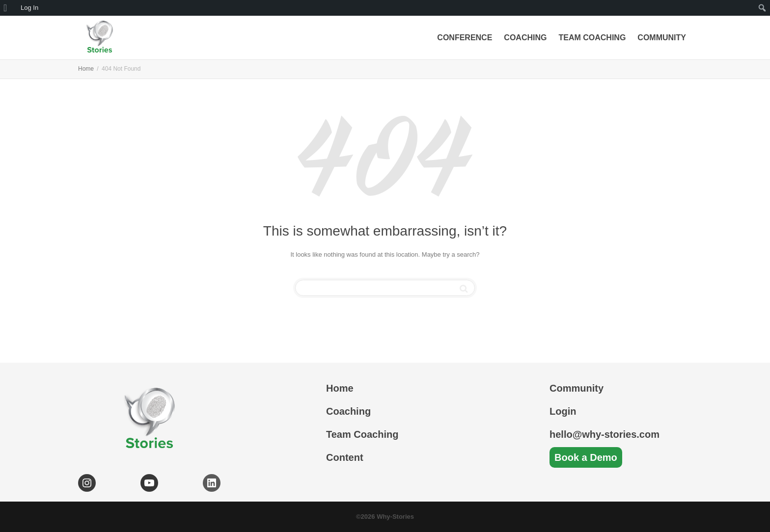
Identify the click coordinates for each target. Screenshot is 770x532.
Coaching (525, 38)
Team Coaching (592, 38)
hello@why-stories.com (605, 434)
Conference (465, 38)
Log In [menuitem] (29, 8)
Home (340, 388)
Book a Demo (586, 457)
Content (345, 457)
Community (662, 38)
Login (563, 411)
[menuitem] (9, 8)
